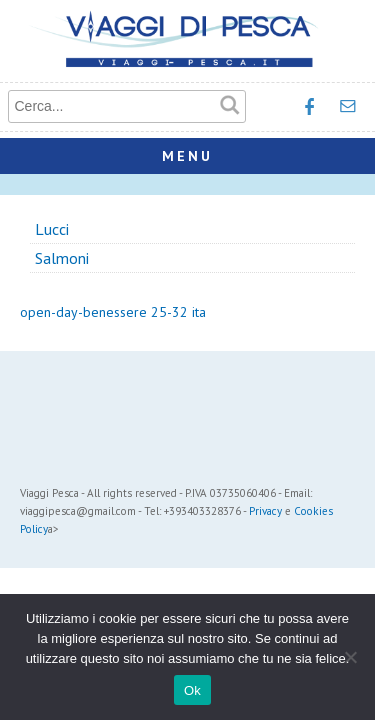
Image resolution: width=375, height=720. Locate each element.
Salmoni (62, 258)
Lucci (52, 229)
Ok (192, 690)
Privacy (265, 511)
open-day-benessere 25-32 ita (113, 312)
